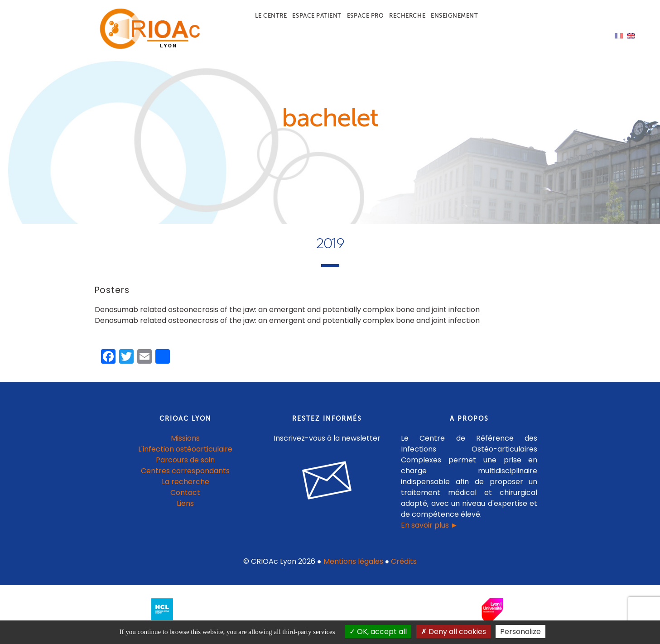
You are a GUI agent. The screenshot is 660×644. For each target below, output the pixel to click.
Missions (185, 444)
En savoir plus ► (429, 531)
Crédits (404, 567)
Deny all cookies (453, 632)
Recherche (407, 16)
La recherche (185, 488)
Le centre (271, 16)
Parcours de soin (185, 466)
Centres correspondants (185, 477)
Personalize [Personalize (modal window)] (520, 632)
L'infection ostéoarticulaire (185, 455)
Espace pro (365, 16)
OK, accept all (378, 632)
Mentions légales (353, 567)
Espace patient (317, 16)
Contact (185, 498)
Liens (185, 509)
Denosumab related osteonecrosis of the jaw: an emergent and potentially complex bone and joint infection (287, 316)
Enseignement (454, 16)
